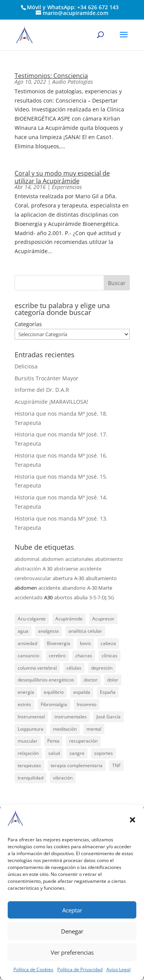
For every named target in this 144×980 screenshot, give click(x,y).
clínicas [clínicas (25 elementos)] (110, 656)
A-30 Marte (100, 588)
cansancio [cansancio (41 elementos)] (28, 656)
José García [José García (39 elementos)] (108, 717)
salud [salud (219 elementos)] (54, 753)
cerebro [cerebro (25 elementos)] (57, 656)
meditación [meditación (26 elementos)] (65, 729)
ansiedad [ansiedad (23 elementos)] (27, 643)
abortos (63, 597)
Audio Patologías (73, 82)
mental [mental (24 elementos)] (94, 729)
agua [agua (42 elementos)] (23, 631)
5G (111, 597)
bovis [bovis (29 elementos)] (85, 643)
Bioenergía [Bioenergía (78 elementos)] (59, 643)
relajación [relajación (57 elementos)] (28, 753)
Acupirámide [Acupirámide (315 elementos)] (69, 619)
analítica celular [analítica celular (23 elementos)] (85, 631)
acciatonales (79, 559)
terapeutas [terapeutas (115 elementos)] (29, 765)
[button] (132, 820)
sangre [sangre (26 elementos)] (77, 753)
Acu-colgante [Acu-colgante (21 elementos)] (32, 619)
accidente (49, 588)
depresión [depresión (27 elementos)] (102, 668)
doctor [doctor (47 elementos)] (91, 680)
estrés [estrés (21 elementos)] (24, 704)
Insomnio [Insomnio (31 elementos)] (87, 704)
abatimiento (109, 559)
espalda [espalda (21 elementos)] (82, 692)
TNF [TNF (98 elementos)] (116, 765)
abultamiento (101, 578)
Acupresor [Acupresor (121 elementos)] (103, 619)
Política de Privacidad (80, 969)
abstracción (28, 569)
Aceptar (72, 910)
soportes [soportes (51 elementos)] (103, 753)
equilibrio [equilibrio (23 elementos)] (54, 692)
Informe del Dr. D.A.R (42, 390)
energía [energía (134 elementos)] (26, 692)
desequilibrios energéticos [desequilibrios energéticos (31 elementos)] (46, 680)
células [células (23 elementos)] (74, 668)
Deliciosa (26, 366)
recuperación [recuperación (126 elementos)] (83, 741)
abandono (74, 588)
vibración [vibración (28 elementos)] (63, 778)
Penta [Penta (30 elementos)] (53, 741)
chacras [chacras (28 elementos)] (84, 656)
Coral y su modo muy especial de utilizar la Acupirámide (62, 177)
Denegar (72, 931)
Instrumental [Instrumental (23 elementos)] (31, 717)
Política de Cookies (33, 969)
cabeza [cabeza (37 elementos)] (108, 643)
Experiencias (67, 187)
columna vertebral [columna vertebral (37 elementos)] (37, 668)
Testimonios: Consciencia (51, 76)
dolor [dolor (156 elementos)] (113, 680)
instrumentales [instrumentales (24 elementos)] (71, 717)
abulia (81, 597)
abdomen (26, 588)
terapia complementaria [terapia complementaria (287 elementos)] (77, 765)
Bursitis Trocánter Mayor (46, 378)
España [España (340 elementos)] (108, 692)
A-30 (79, 578)
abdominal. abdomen (39, 559)
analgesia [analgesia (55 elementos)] (48, 631)
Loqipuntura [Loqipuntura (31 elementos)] (31, 729)
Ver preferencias (72, 952)
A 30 (47, 569)
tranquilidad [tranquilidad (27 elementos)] (31, 778)
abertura (63, 578)
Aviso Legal (118, 969)
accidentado (29, 597)
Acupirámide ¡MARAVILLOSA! (51, 402)
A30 (48, 597)
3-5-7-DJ (98, 597)
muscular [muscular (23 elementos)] (28, 741)
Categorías (28, 324)
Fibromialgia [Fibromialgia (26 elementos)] (54, 704)
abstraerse (66, 569)
